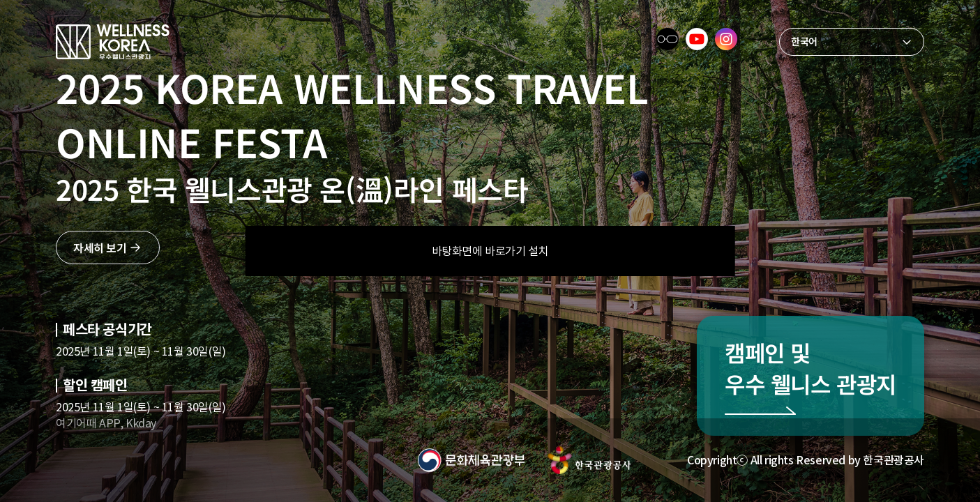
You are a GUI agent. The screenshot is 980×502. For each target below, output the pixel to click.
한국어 (804, 41)
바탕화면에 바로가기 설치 (490, 251)
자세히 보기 (100, 248)
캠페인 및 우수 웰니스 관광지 (811, 368)
